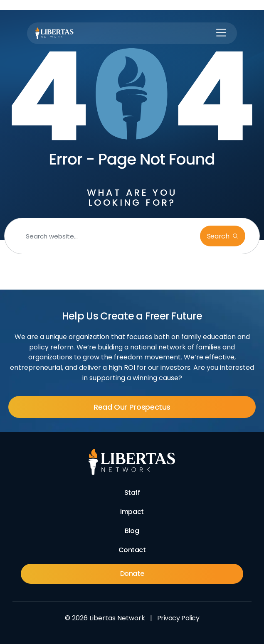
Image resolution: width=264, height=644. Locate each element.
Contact (132, 550)
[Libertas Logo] (54, 33)
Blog (132, 531)
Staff (132, 493)
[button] (221, 33)
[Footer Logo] (132, 462)
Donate (132, 574)
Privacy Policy (178, 618)
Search (219, 236)
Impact (132, 512)
